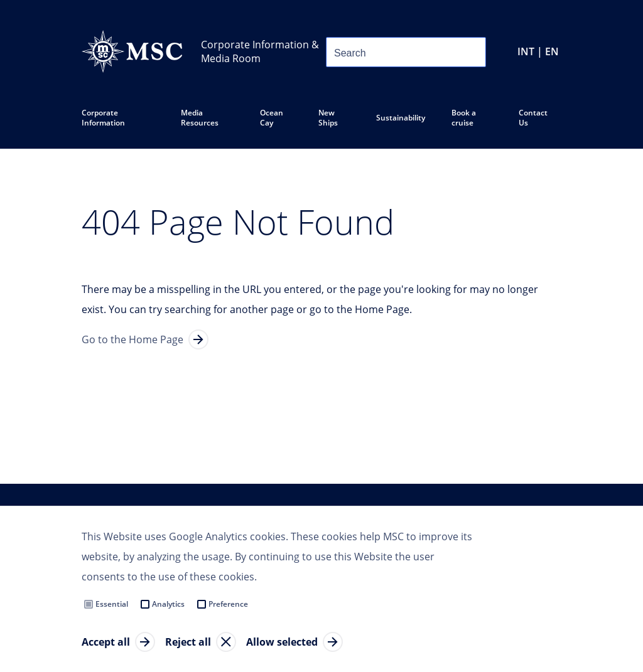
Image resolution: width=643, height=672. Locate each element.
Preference (228, 604)
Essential (112, 604)
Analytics (168, 604)
